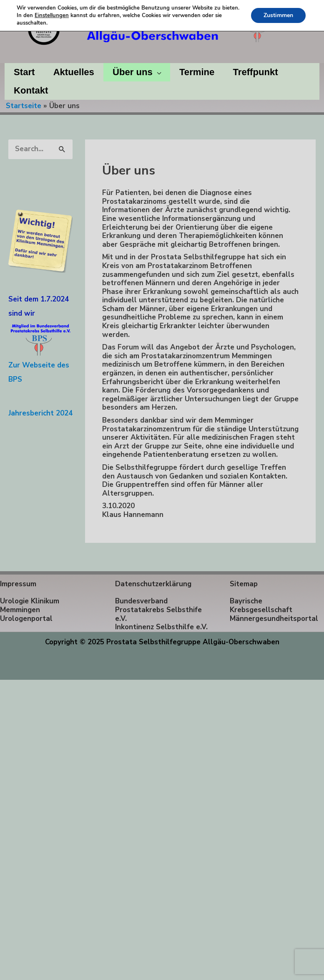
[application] (157, 72)
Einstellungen (52, 15)
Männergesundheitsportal (274, 619)
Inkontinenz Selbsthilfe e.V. (161, 627)
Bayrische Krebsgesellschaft (261, 605)
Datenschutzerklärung (153, 584)
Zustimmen (278, 15)
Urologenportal (26, 619)
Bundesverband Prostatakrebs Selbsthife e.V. (158, 610)
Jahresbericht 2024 (40, 413)
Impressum (18, 584)
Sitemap (244, 584)
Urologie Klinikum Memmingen (30, 605)
